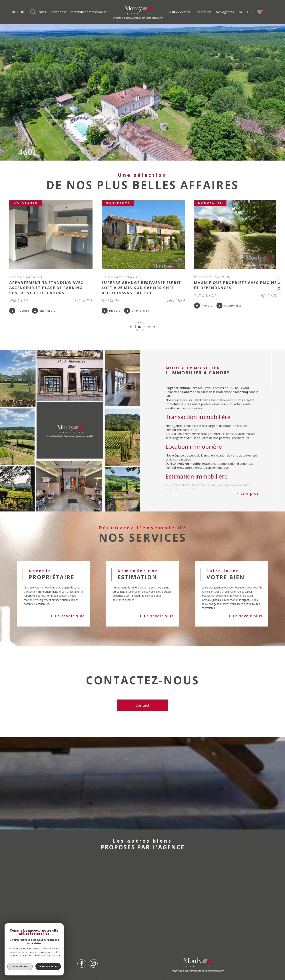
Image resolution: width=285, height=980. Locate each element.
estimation (174, 493)
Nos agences (225, 12)
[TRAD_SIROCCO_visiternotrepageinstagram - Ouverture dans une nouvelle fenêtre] (93, 967)
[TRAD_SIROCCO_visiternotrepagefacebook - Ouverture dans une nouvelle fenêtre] (82, 967)
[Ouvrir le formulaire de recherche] (24, 12)
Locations (58, 12)
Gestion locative (179, 12)
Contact (279, 285)
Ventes (41, 12)
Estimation (203, 12)
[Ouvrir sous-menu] (48, 12)
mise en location (215, 459)
